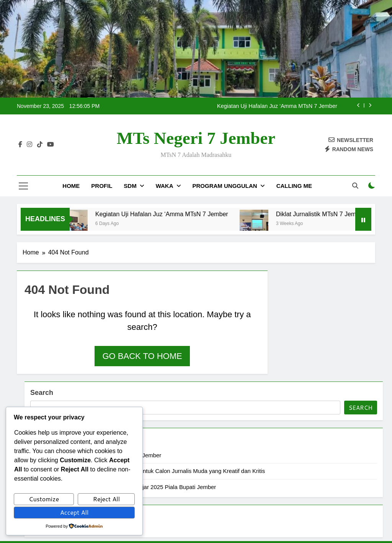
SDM (130, 186)
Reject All (106, 499)
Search (42, 393)
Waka (165, 186)
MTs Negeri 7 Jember (196, 138)
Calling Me (294, 186)
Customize (44, 499)
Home (71, 186)
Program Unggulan (225, 186)
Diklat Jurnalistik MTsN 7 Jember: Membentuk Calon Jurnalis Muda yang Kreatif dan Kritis (151, 471)
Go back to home (142, 356)
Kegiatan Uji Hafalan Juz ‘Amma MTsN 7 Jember (277, 106)
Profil (102, 186)
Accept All (74, 512)
